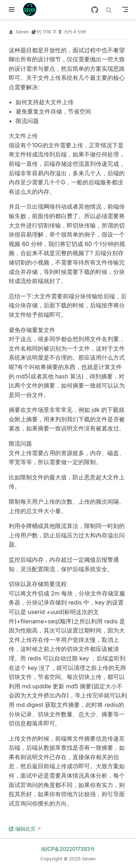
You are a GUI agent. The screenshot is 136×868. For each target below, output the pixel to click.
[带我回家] (32, 9)
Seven (22, 32)
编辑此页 (22, 829)
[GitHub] (95, 10)
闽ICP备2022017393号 (68, 849)
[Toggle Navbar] (125, 9)
